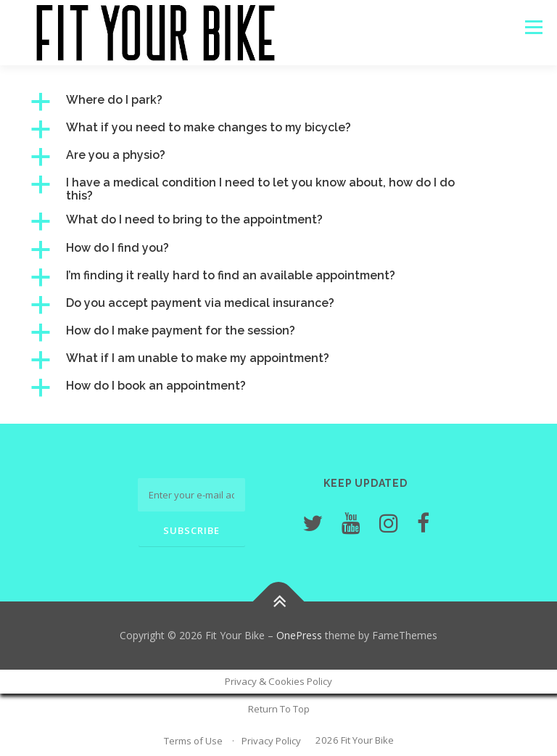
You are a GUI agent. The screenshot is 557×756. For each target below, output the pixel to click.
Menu (533, 27)
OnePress (299, 635)
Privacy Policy (271, 741)
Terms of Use (193, 741)
